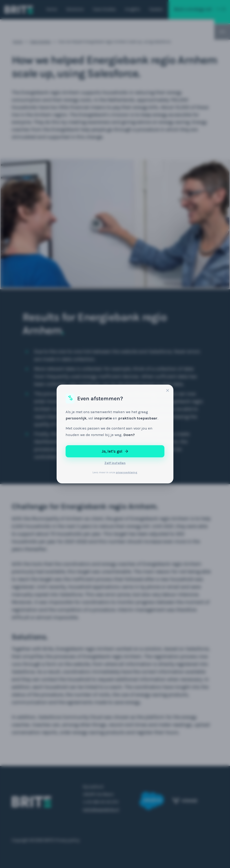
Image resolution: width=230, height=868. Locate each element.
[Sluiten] (168, 391)
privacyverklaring (127, 472)
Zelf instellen (115, 463)
